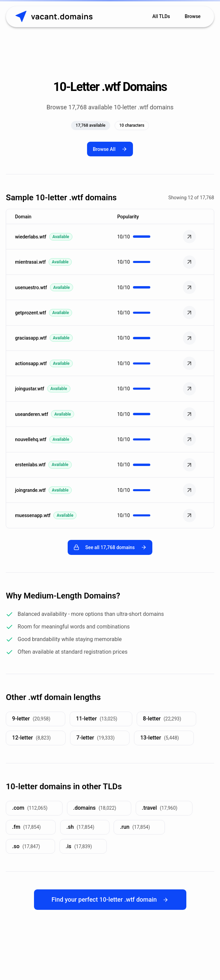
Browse (193, 16)
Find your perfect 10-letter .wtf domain (110, 899)
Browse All (110, 149)
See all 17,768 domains (110, 547)
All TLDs (161, 16)
